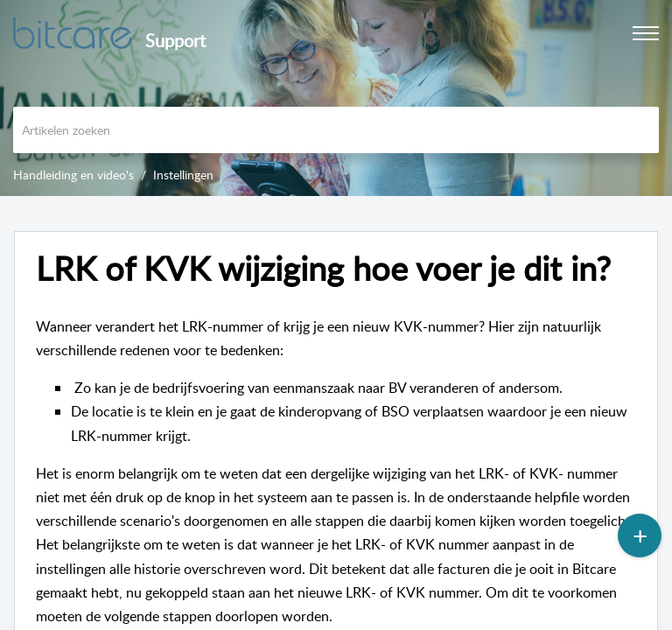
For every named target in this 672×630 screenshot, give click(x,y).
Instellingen (183, 175)
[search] (336, 130)
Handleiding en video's (73, 175)
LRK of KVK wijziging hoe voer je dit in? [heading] (323, 269)
